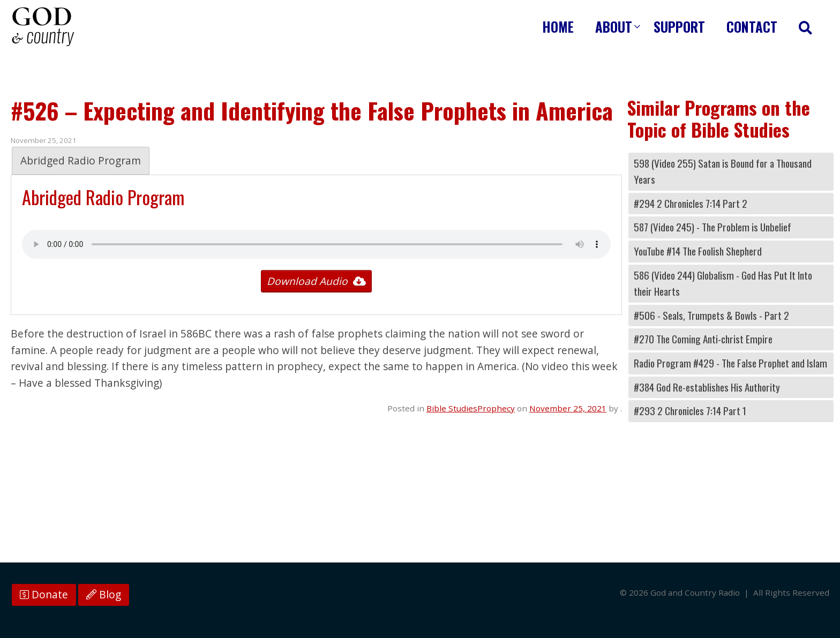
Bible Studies (452, 408)
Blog (104, 595)
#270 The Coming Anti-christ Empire (703, 339)
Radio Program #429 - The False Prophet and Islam (730, 363)
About (614, 27)
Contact (752, 27)
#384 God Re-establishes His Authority (707, 387)
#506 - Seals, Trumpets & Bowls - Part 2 (711, 315)
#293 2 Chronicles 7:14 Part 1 (690, 411)
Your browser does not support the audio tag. (316, 244)
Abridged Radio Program (81, 161)
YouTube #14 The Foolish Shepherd (698, 251)
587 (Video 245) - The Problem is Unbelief (712, 227)
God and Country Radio (43, 27)
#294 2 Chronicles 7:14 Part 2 (691, 203)
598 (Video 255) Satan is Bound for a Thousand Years (723, 171)
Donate (44, 595)
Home (558, 27)
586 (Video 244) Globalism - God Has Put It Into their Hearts (723, 283)
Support (679, 27)
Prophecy (496, 408)
